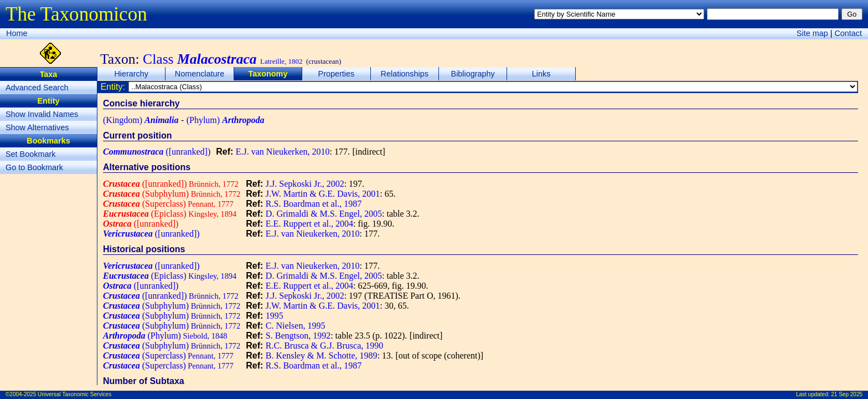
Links (541, 74)
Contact (848, 33)
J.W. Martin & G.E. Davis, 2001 (323, 194)
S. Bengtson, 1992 (298, 336)
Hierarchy (131, 74)
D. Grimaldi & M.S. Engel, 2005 (324, 214)
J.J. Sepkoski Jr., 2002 (305, 184)
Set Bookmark (30, 154)
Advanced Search (37, 88)
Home (17, 33)
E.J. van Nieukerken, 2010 (283, 152)
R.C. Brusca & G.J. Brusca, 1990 (324, 346)
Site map (812, 33)
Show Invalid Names (42, 114)
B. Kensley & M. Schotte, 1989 (322, 355)
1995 (275, 316)
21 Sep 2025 (847, 394)
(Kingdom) (141, 120)
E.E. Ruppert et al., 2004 (309, 224)
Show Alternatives (37, 127)
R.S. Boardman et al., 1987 (314, 204)
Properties (337, 74)
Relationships (405, 74)
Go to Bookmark (34, 167)
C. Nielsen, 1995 (296, 326)
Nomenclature (200, 74)
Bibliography (473, 74)
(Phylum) (226, 120)
